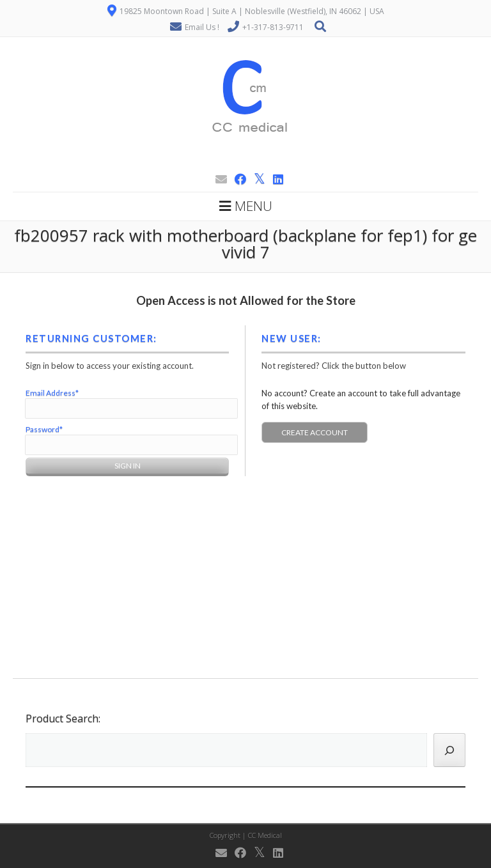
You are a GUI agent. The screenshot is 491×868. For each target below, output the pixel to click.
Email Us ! (202, 27)
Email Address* (52, 393)
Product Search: (63, 718)
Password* (44, 429)
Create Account (315, 432)
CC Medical (265, 835)
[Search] (449, 750)
